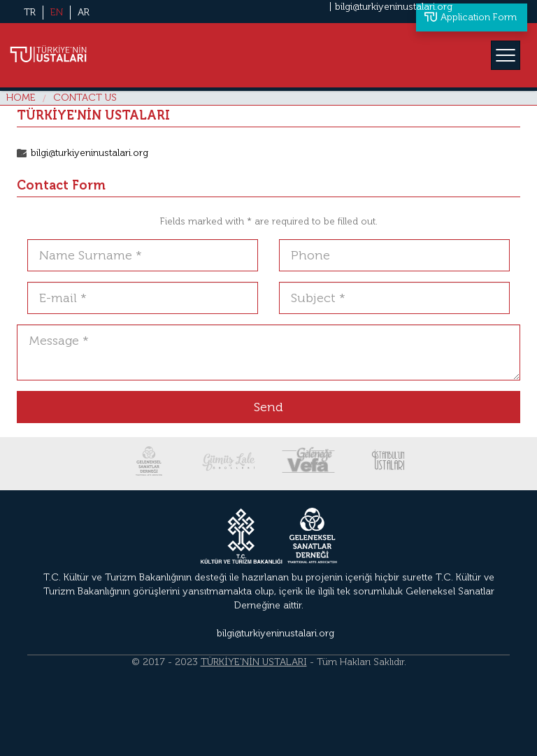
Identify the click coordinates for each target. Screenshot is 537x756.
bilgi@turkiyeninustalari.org (394, 7)
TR (30, 12)
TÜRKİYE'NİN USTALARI (254, 662)
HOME (21, 98)
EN (57, 12)
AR (84, 12)
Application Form (479, 17)
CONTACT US (85, 98)
